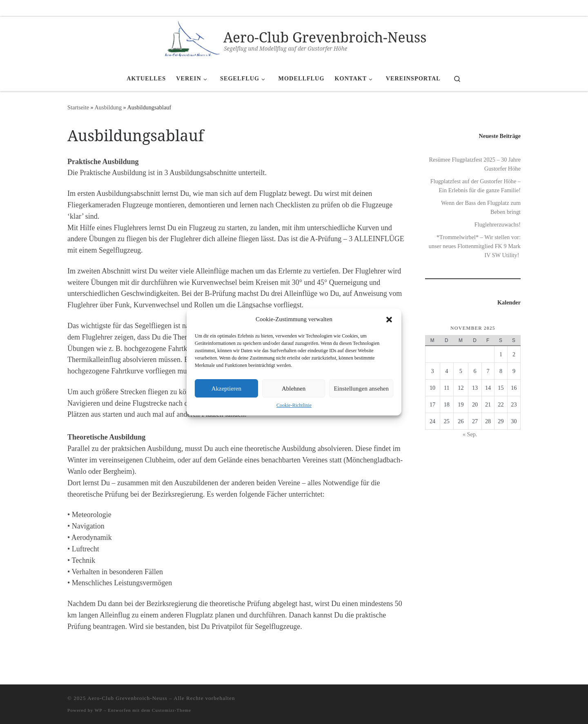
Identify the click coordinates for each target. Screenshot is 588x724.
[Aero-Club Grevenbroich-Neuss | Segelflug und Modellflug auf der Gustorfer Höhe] (190, 40)
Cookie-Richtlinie (294, 405)
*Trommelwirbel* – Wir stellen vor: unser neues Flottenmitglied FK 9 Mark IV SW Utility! (475, 246)
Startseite (78, 107)
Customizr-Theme (171, 710)
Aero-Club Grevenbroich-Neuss (127, 698)
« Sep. (470, 434)
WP (98, 710)
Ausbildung (108, 107)
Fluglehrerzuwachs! (498, 224)
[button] (389, 320)
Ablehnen (294, 389)
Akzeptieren (226, 389)
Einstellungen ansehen (361, 389)
